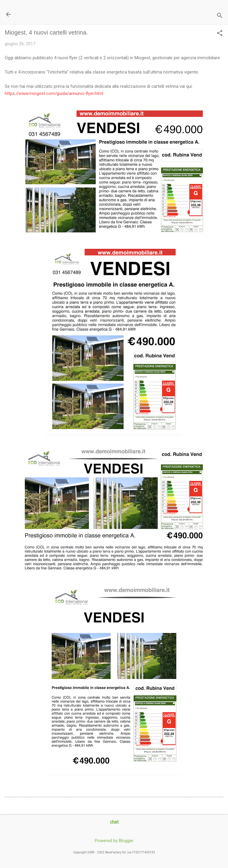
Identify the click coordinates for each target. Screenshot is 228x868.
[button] (220, 34)
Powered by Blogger (114, 841)
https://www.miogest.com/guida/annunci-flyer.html (54, 93)
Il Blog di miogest (46, 14)
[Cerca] (220, 16)
